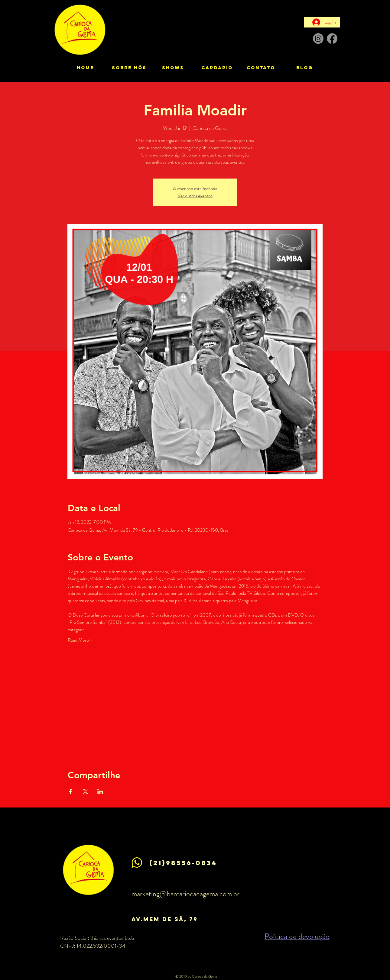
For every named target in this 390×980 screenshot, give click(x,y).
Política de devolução (297, 936)
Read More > (80, 640)
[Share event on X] (85, 791)
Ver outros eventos (195, 196)
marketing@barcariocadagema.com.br (185, 894)
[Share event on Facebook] (71, 791)
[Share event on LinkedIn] (100, 791)
